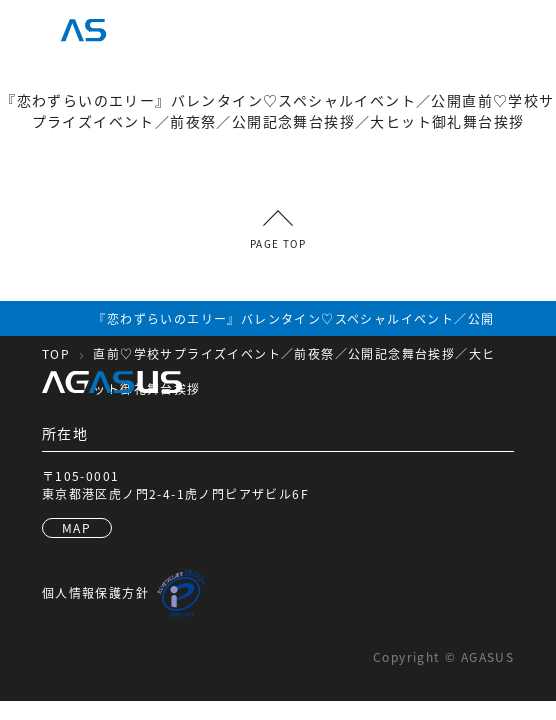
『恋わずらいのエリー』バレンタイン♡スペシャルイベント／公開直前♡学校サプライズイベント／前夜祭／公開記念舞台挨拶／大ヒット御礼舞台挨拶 (294, 353)
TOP (56, 353)
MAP (76, 527)
